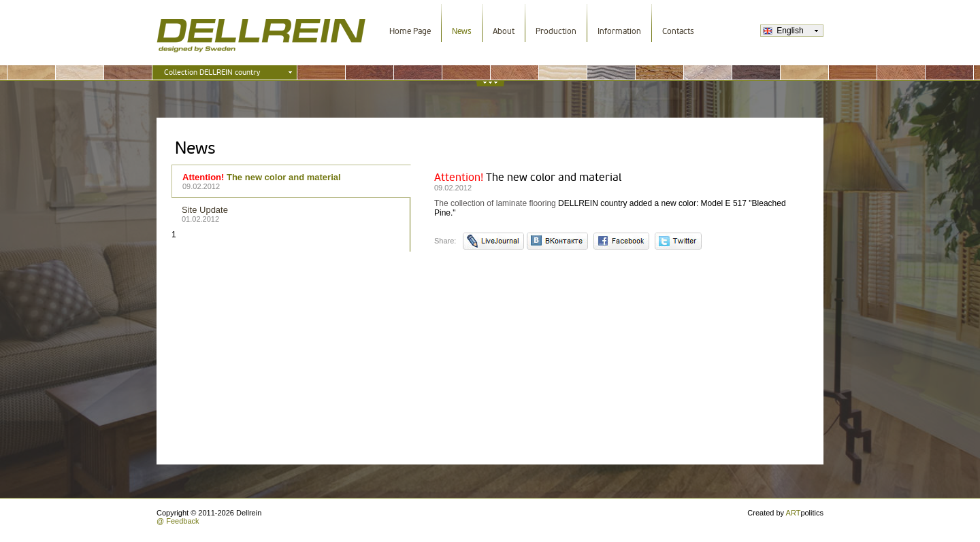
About (504, 31)
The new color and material (291, 181)
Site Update (291, 214)
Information (619, 31)
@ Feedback (178, 521)
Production (556, 31)
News (462, 31)
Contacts (678, 31)
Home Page (410, 31)
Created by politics (785, 513)
